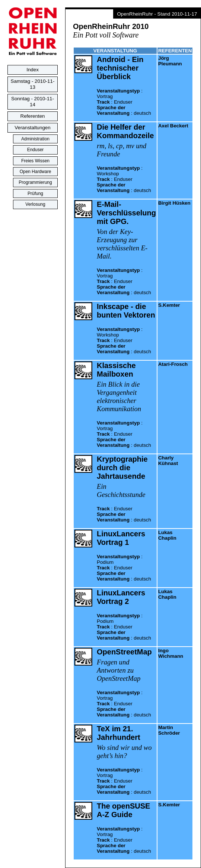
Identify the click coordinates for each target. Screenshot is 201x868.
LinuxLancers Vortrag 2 (121, 597)
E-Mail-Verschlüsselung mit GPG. (126, 213)
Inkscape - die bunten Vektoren (126, 311)
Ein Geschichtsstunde (121, 490)
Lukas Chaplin (167, 535)
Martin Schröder (169, 730)
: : (124, 514)
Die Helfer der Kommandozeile (125, 131)
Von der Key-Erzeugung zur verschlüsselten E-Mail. (122, 244)
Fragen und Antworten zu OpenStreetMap (119, 670)
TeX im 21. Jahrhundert (119, 733)
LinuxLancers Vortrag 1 (121, 538)
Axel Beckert (173, 126)
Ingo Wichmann (171, 653)
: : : (124, 102)
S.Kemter (169, 305)
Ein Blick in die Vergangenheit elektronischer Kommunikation (119, 396)
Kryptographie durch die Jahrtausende (122, 468)
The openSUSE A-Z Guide (123, 810)
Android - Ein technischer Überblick (120, 68)
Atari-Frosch (173, 364)
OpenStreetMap (124, 652)
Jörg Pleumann (170, 61)
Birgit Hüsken (174, 203)
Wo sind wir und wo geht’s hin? (124, 752)
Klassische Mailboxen (116, 370)
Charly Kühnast (168, 461)
